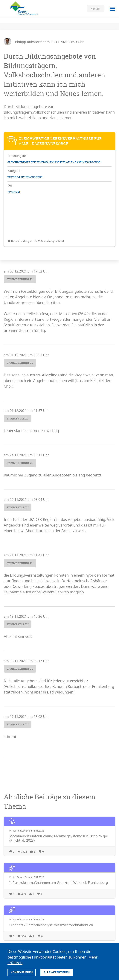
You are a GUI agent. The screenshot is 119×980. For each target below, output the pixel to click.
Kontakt (96, 9)
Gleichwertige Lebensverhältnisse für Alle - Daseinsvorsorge (54, 162)
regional (14, 192)
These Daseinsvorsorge (25, 177)
